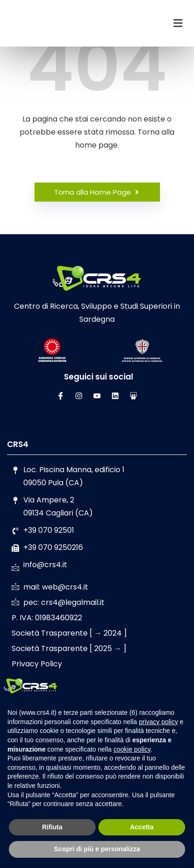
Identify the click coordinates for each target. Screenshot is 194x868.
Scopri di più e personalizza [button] (97, 849)
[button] (178, 23)
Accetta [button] (142, 827)
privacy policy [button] (159, 722)
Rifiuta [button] (52, 827)
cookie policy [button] (132, 749)
